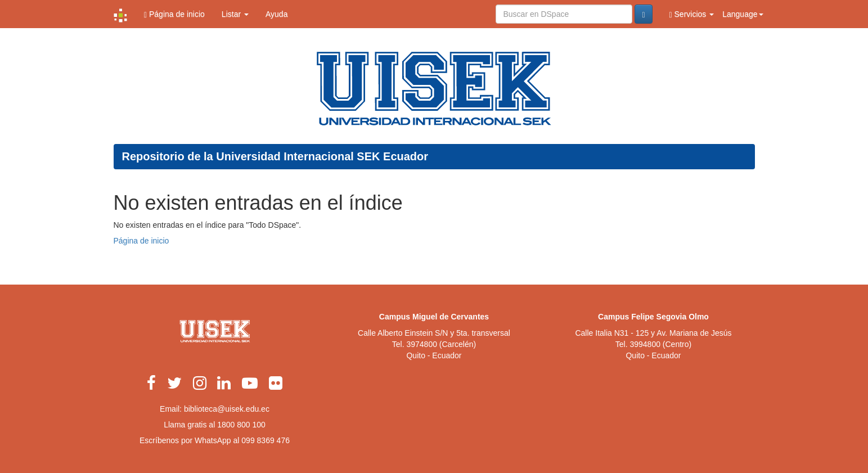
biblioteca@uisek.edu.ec (227, 409)
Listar (235, 14)
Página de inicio (174, 14)
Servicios (692, 14)
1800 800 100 (241, 425)
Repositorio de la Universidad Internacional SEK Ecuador (275, 156)
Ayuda (276, 14)
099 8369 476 (266, 440)
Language (743, 14)
